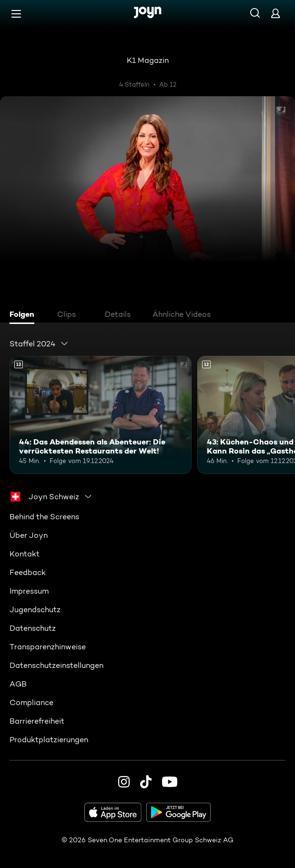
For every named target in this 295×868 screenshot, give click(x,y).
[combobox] (39, 343)
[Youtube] (170, 782)
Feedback (28, 572)
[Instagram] (124, 782)
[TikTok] (146, 782)
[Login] (275, 13)
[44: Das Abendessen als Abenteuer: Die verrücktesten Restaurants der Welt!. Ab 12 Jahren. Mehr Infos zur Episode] (101, 415)
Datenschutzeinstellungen (56, 665)
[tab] (24, 315)
